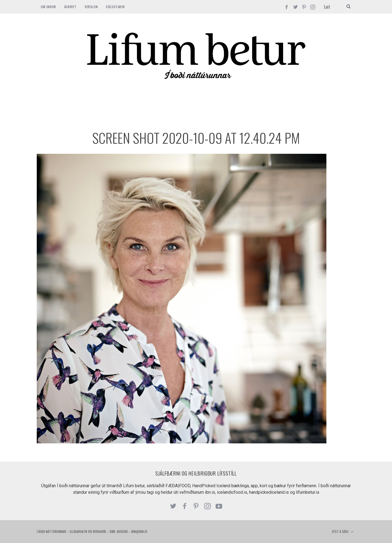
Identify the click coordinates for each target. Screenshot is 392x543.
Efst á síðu (343, 532)
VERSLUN (91, 7)
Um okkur (48, 7)
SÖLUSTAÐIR (115, 7)
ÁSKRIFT (70, 7)
